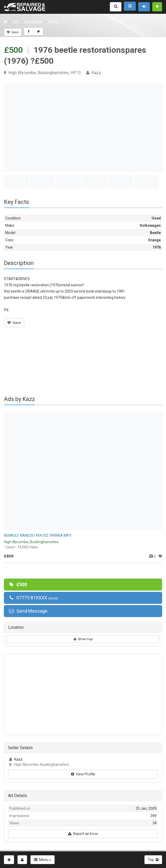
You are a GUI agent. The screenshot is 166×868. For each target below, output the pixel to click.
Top (153, 860)
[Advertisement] (83, 365)
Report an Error (83, 834)
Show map (83, 639)
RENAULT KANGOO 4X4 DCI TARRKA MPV (38, 535)
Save (13, 32)
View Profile (83, 774)
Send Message (28, 611)
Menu (43, 860)
